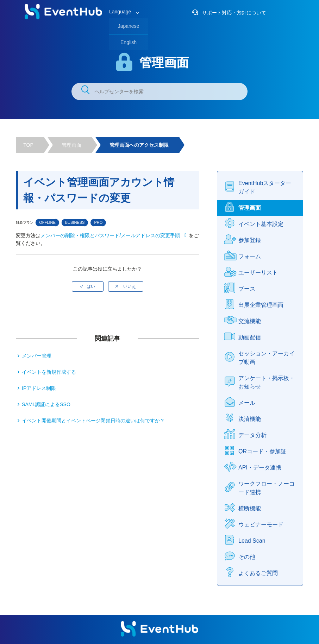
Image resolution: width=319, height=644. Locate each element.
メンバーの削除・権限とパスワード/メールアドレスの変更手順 (110, 235)
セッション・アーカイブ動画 (267, 358)
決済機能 (250, 419)
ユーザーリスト (258, 273)
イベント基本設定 (261, 224)
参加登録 (250, 240)
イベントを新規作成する (49, 372)
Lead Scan (252, 541)
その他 (247, 557)
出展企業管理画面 (261, 305)
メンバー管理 (37, 356)
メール (247, 403)
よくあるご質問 (258, 573)
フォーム (250, 256)
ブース (247, 289)
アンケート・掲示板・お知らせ (267, 382)
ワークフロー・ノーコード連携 (267, 488)
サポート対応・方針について (233, 13)
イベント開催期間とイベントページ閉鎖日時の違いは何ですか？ (93, 421)
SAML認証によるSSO (46, 404)
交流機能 (250, 321)
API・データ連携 (260, 468)
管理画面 (71, 145)
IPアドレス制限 (39, 388)
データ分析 (252, 435)
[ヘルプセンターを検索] (159, 91)
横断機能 (250, 508)
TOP (28, 145)
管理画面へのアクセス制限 (139, 145)
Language (120, 12)
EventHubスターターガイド (265, 187)
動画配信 (250, 337)
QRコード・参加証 (262, 451)
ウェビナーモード (261, 525)
